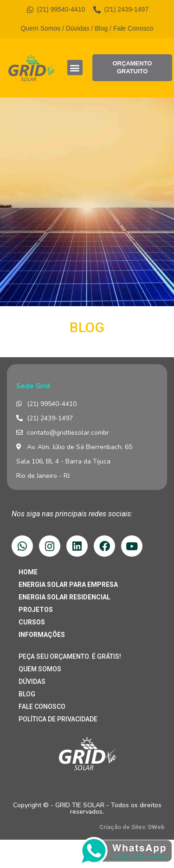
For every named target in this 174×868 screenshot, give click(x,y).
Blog (101, 28)
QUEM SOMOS (40, 669)
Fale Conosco (133, 28)
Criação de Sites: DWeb (132, 827)
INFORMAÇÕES (42, 635)
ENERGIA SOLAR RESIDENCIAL (64, 597)
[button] (75, 68)
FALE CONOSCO (42, 707)
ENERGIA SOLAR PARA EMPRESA (68, 585)
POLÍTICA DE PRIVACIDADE (58, 719)
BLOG (27, 694)
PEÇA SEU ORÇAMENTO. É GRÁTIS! (70, 656)
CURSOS (32, 622)
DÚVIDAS (32, 682)
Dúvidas (78, 28)
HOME (28, 572)
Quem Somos (41, 28)
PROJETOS (36, 610)
